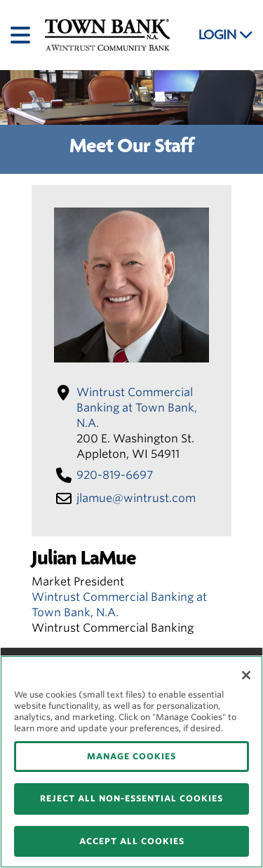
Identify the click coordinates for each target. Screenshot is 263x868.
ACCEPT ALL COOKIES (132, 841)
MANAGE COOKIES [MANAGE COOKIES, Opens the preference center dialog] (131, 756)
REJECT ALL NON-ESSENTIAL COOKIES (131, 798)
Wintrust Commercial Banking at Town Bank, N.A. (137, 408)
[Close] (246, 675)
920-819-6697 (115, 475)
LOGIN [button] (226, 35)
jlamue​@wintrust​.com (136, 498)
